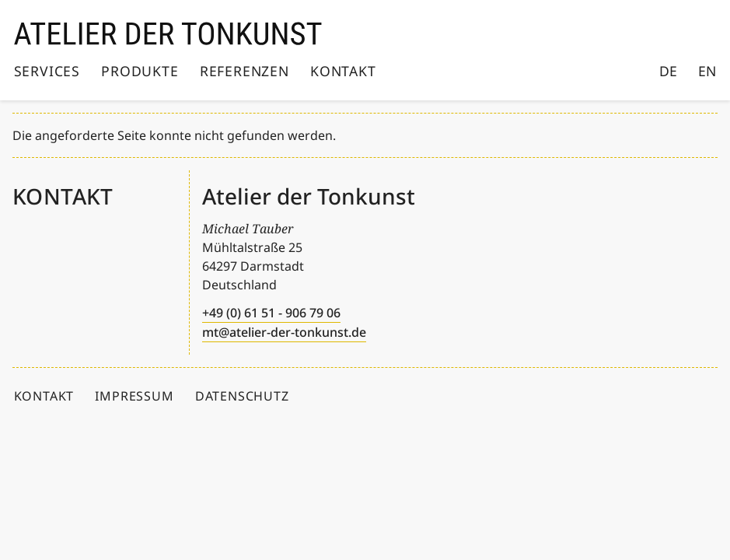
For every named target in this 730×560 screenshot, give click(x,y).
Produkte (140, 71)
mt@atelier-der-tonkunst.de (284, 332)
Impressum (134, 396)
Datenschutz (242, 396)
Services (47, 71)
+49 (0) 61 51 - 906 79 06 (271, 313)
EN (707, 71)
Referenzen (244, 71)
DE (668, 71)
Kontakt (343, 71)
